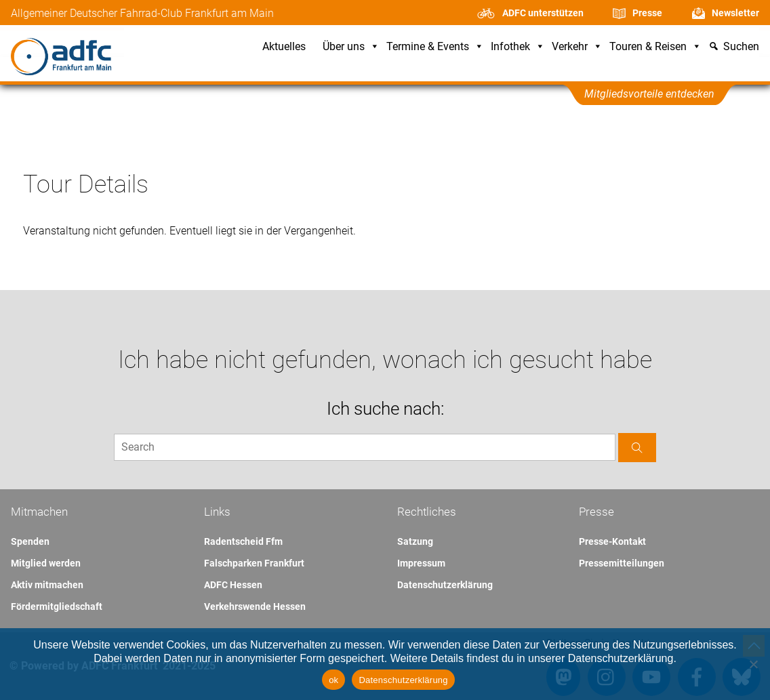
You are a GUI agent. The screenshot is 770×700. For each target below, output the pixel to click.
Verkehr (577, 47)
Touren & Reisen (655, 47)
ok (333, 680)
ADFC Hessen (233, 585)
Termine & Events (435, 47)
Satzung (415, 541)
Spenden (30, 541)
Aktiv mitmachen (47, 585)
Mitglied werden (46, 563)
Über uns (351, 47)
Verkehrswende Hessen (255, 606)
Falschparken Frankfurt (254, 563)
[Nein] (753, 664)
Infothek (518, 47)
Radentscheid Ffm (243, 541)
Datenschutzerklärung (445, 585)
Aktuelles (284, 47)
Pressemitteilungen (622, 563)
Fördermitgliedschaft (57, 606)
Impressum (421, 563)
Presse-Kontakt (612, 541)
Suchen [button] (741, 47)
